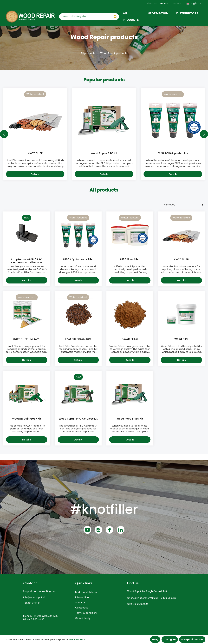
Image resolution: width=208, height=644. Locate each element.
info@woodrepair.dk (34, 597)
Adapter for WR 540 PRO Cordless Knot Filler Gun (27, 261)
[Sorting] (184, 205)
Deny (155, 639)
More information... (78, 639)
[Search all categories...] (85, 17)
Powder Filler (130, 339)
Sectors (164, 3)
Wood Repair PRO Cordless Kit (78, 419)
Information (82, 597)
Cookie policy (83, 618)
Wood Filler (181, 339)
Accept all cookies (192, 639)
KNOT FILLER (35, 153)
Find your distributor (86, 592)
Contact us (82, 608)
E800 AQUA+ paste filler (173, 153)
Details (35, 174)
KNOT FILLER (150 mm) (27, 339)
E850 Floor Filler (130, 260)
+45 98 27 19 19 (32, 603)
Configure (170, 639)
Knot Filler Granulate (78, 339)
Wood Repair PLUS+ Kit (27, 419)
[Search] (115, 17)
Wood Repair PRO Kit (104, 153)
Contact (177, 3)
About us (152, 3)
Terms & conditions (86, 613)
